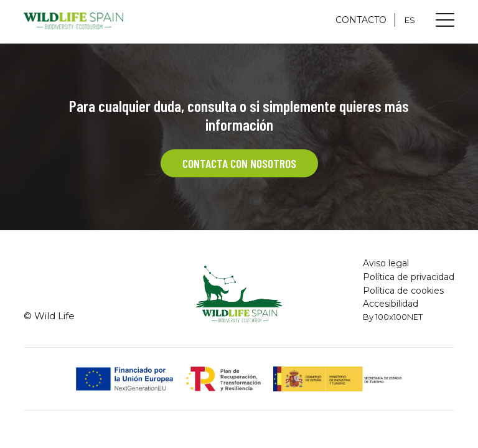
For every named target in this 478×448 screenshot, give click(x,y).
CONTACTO (361, 20)
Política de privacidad (409, 277)
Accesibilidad (391, 304)
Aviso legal (386, 263)
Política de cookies (403, 291)
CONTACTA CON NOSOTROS (239, 164)
